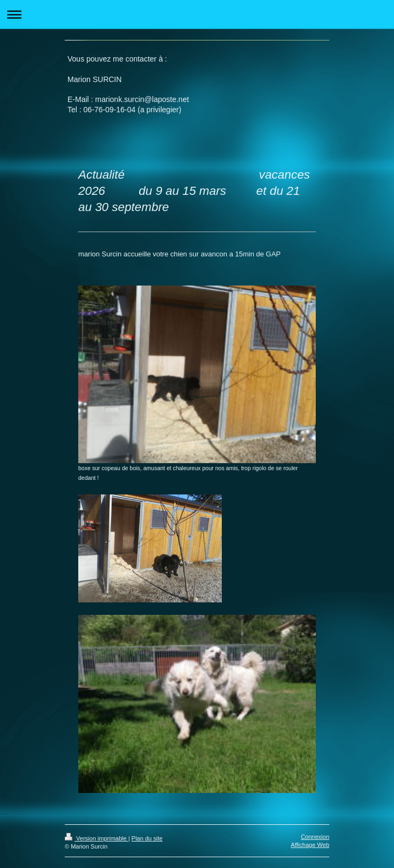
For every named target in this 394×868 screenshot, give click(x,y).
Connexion (315, 837)
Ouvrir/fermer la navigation (197, 14)
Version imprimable (97, 838)
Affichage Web (310, 845)
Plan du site (147, 838)
